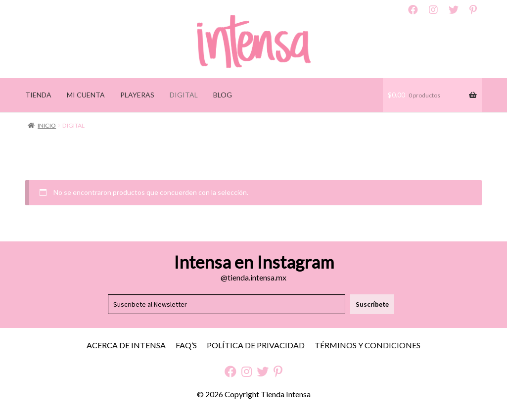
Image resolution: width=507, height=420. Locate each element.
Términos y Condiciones (368, 345)
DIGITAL (184, 95)
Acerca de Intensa (126, 345)
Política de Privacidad (256, 345)
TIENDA (38, 95)
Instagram (433, 10)
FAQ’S (186, 345)
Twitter (454, 10)
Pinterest (473, 10)
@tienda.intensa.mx (253, 277)
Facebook (413, 10)
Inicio (47, 125)
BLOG (223, 95)
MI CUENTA (86, 95)
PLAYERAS (137, 95)
